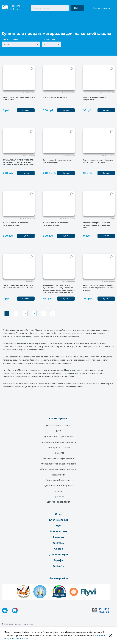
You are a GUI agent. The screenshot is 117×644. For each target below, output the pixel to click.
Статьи (59, 491)
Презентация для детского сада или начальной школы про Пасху (18, 287)
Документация (59, 555)
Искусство (59, 453)
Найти (77, 8)
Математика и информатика (58, 458)
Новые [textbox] (6, 44)
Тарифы (58, 560)
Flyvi (59, 526)
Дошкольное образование (58, 436)
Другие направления (58, 502)
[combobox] (21, 44)
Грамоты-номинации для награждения (94, 98)
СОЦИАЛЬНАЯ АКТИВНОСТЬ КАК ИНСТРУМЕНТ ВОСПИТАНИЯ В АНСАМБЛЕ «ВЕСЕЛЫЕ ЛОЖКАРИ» (19, 162)
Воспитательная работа (59, 426)
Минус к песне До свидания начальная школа (16, 224)
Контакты (59, 566)
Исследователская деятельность (58, 464)
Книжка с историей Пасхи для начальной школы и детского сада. (97, 225)
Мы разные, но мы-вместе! (55, 97)
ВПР (58, 431)
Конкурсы (59, 543)
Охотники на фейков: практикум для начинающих (58, 161)
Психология (58, 475)
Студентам (59, 496)
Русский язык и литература (59, 486)
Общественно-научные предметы (59, 469)
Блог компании (58, 520)
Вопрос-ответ (59, 531)
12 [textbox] (44, 44)
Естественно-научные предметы (58, 442)
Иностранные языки (59, 447)
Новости (58, 537)
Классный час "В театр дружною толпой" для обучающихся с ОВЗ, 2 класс (99, 288)
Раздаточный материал (59, 480)
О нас (58, 514)
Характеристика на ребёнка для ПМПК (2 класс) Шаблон (98, 161)
